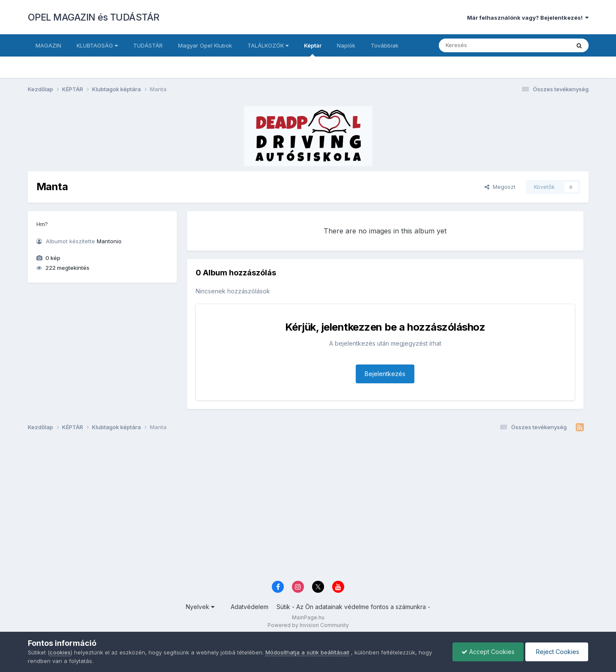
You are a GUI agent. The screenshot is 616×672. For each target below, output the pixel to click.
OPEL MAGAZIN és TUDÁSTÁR (94, 17)
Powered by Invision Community (308, 625)
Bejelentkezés (385, 374)
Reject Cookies (557, 652)
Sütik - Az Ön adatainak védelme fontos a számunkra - (353, 607)
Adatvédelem (250, 607)
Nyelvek (200, 607)
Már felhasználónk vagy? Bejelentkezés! (528, 18)
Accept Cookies (488, 652)
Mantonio (109, 241)
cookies (60, 652)
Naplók (346, 45)
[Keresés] (481, 45)
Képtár (313, 49)
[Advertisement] (285, 509)
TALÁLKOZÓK (268, 45)
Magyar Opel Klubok (205, 45)
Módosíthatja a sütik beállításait (307, 652)
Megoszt (500, 187)
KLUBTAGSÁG (97, 45)
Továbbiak (385, 45)
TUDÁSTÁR (148, 45)
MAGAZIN (48, 45)
